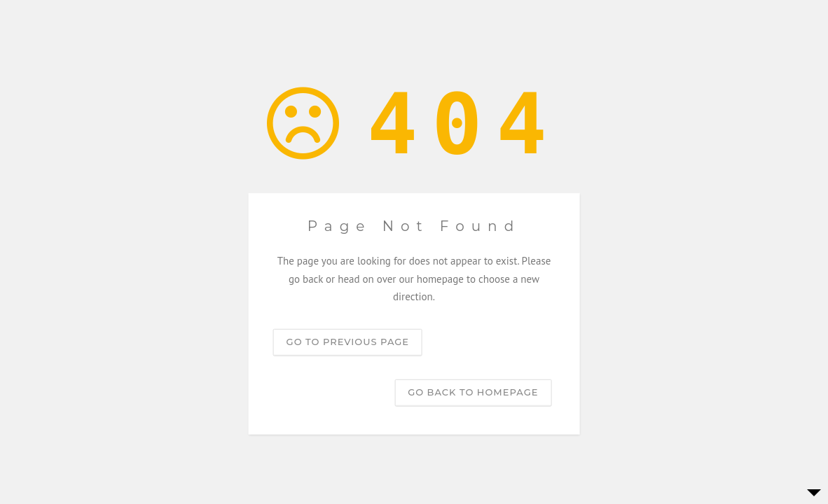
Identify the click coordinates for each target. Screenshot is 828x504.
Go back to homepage (473, 391)
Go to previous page (348, 341)
